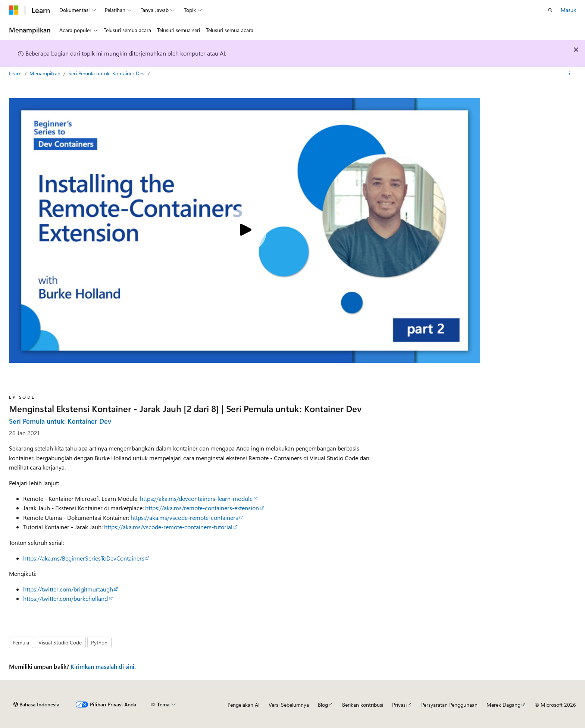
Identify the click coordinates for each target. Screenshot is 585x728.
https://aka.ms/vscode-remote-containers (184, 517)
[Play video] (244, 230)
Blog (323, 705)
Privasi (399, 705)
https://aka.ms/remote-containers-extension (202, 508)
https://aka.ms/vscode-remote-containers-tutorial (168, 527)
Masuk (568, 10)
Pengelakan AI (244, 705)
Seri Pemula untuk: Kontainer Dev (107, 73)
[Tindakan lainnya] (570, 73)
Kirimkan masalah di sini (102, 666)
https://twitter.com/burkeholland (65, 598)
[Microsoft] (14, 10)
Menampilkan (46, 73)
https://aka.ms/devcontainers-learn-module (196, 498)
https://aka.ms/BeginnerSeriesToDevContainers (84, 558)
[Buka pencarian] (550, 10)
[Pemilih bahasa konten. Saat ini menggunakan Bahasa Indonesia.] (36, 705)
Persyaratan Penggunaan (449, 705)
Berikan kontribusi (363, 705)
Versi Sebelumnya (289, 705)
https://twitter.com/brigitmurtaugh (68, 589)
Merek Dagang (503, 705)
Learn (16, 73)
